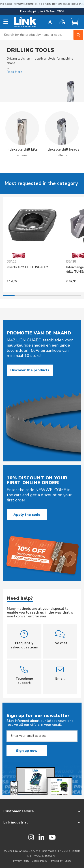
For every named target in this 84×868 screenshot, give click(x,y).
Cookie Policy (39, 861)
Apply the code (27, 515)
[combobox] (42, 35)
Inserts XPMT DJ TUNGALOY (27, 267)
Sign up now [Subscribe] (27, 751)
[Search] (78, 35)
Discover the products (30, 370)
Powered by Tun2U (60, 861)
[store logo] (25, 22)
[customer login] (50, 22)
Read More (14, 72)
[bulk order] (62, 22)
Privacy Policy (21, 861)
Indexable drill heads (62, 149)
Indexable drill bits (22, 149)
